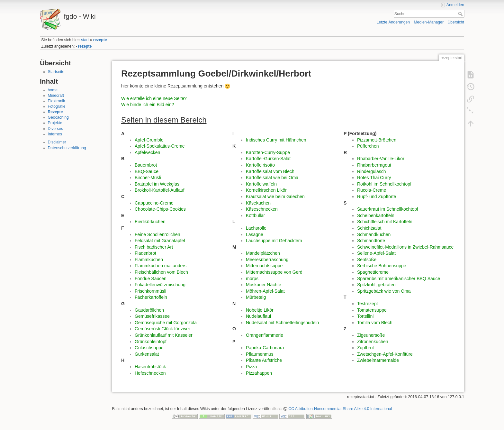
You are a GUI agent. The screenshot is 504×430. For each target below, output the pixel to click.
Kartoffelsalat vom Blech (270, 171)
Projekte (55, 123)
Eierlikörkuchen (150, 222)
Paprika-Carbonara (265, 348)
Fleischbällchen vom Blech (161, 272)
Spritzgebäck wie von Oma (384, 291)
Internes (55, 134)
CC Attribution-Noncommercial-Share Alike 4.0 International (340, 409)
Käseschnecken (262, 209)
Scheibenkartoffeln (376, 215)
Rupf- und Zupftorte (377, 197)
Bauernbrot (146, 165)
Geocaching (58, 117)
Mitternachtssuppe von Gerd (274, 272)
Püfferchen (368, 146)
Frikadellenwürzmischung (160, 285)
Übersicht (456, 22)
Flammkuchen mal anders (161, 266)
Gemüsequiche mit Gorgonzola (166, 323)
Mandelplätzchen (263, 253)
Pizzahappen (259, 373)
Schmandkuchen (374, 234)
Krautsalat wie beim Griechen (275, 197)
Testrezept (368, 304)
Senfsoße (367, 260)
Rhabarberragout (374, 165)
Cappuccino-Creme (154, 203)
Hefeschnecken (150, 373)
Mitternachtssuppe (264, 266)
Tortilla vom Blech (375, 323)
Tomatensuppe (372, 310)
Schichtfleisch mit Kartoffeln (385, 222)
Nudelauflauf (259, 316)
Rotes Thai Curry (374, 178)
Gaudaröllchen (149, 310)
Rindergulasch (372, 171)
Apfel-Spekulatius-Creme (160, 146)
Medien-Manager (429, 22)
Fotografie (57, 106)
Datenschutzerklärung (67, 148)
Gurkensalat (147, 354)
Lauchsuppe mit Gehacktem (274, 241)
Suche (461, 14)
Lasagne (255, 234)
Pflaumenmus (260, 354)
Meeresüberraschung (267, 260)
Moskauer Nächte (264, 285)
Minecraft (56, 96)
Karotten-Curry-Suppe (268, 152)
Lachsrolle (256, 228)
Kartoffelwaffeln (261, 184)
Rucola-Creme (372, 190)
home (53, 90)
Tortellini (365, 316)
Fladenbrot (145, 253)
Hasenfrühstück (150, 367)
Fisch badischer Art (154, 247)
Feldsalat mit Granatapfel (160, 241)
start (85, 40)
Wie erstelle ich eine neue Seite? (154, 98)
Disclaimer (57, 142)
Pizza (251, 367)
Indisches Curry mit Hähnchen (276, 140)
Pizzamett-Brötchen (377, 140)
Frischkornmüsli (150, 291)
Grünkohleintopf (151, 342)
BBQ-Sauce (147, 171)
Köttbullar (255, 215)
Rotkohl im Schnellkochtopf (384, 184)
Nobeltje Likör (260, 310)
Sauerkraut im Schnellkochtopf (388, 209)
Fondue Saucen (151, 279)
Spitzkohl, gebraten (376, 285)
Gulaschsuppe (149, 348)
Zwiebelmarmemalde (378, 360)
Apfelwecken (147, 152)
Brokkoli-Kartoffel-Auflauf (160, 190)
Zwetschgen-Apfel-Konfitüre (385, 354)
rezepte (100, 40)
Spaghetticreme (373, 272)
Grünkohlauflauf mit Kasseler (164, 335)
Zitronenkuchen (373, 342)
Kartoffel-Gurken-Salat (268, 159)
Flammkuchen (149, 260)
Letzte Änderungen (393, 22)
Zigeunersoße (371, 335)
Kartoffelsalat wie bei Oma (272, 178)
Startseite (56, 72)
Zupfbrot (365, 348)
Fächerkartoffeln (151, 297)
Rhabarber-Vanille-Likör (381, 159)
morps (252, 279)
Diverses (56, 129)
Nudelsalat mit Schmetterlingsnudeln (282, 323)
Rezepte (55, 112)
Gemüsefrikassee (152, 316)
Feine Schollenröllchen (157, 234)
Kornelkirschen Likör (266, 190)
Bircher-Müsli (148, 178)
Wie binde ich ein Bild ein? (148, 105)
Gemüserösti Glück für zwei (162, 329)
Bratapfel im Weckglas (157, 184)
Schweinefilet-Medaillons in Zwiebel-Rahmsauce (405, 247)
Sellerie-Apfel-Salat (376, 253)
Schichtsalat (369, 228)
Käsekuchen (258, 203)
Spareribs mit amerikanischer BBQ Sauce (399, 279)
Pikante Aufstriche (264, 360)
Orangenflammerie (265, 335)
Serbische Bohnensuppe (382, 266)
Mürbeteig (256, 297)
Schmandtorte (371, 241)
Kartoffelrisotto (260, 165)
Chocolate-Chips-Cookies (160, 209)
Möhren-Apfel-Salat (265, 291)
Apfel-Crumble (149, 140)
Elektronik (57, 101)
